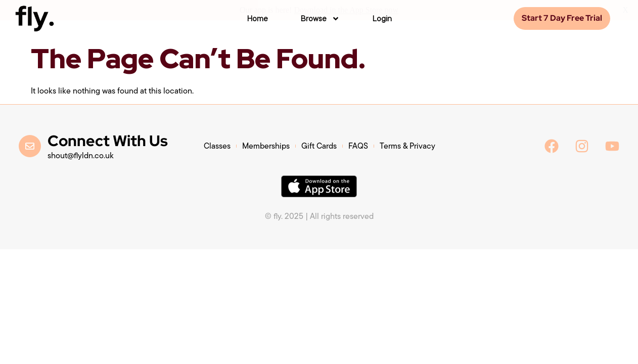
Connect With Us (108, 141)
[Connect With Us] (30, 146)
